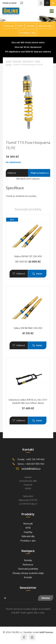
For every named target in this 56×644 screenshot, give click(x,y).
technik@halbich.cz (31, 468)
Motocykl (17, 61)
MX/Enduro (28, 61)
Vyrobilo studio (39, 632)
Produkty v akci (28, 33)
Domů (9, 61)
